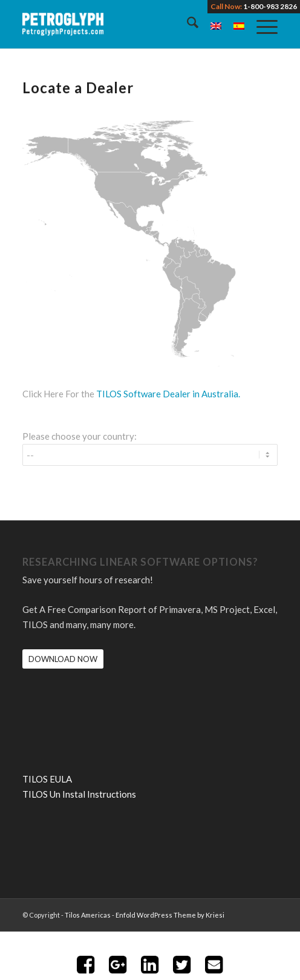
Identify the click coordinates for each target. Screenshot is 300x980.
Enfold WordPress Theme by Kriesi (170, 915)
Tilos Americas (88, 915)
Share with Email (214, 965)
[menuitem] (187, 24)
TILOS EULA (47, 779)
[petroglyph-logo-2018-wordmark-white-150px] (124, 24)
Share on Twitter (182, 965)
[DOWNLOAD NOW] (63, 659)
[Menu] (261, 24)
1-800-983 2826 (270, 6)
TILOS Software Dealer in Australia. (168, 394)
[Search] (187, 24)
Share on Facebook (86, 965)
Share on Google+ (118, 965)
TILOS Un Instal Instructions (79, 794)
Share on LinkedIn (150, 965)
